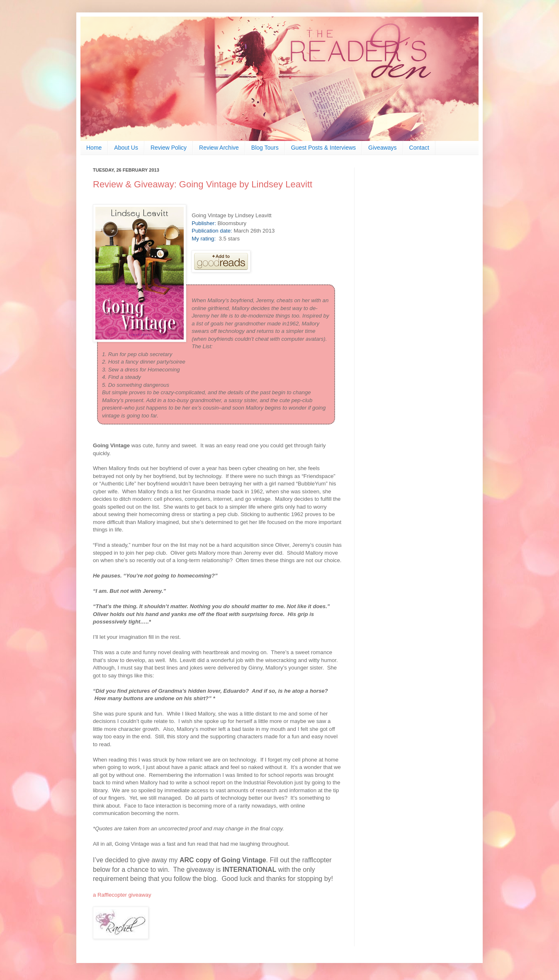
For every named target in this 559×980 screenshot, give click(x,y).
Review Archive (219, 148)
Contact (419, 148)
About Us (126, 148)
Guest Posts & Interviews (323, 148)
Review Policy (169, 148)
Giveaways (382, 148)
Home (94, 148)
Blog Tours (265, 148)
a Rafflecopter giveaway (122, 895)
